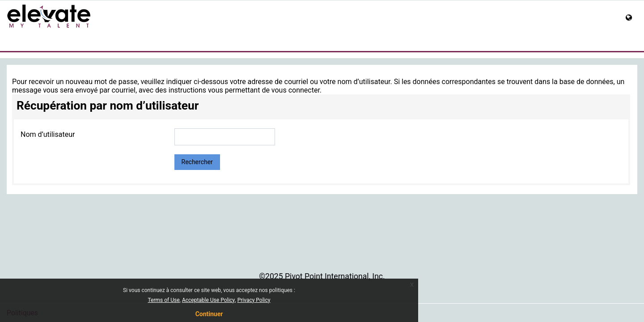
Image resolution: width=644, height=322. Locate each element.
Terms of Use (164, 300)
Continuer (209, 314)
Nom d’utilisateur (48, 134)
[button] (631, 18)
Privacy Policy (254, 300)
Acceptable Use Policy (208, 300)
